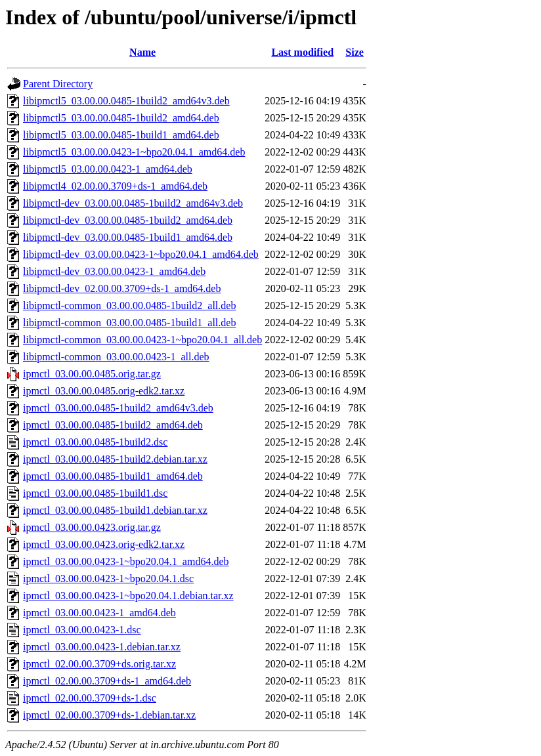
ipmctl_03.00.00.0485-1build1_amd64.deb (113, 476)
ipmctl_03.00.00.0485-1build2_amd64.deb (113, 425)
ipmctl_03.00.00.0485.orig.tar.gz (92, 374)
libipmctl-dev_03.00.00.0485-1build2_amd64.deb (128, 220)
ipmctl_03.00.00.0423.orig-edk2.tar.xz (104, 544)
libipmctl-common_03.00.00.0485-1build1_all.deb (129, 323)
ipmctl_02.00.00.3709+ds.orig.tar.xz (99, 664)
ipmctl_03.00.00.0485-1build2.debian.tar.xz (115, 459)
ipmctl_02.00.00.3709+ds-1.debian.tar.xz (109, 715)
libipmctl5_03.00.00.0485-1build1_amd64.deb (121, 135)
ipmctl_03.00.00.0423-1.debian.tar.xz (102, 647)
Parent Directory (58, 84)
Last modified (302, 52)
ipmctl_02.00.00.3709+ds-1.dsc (90, 698)
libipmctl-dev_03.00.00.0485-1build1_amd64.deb (128, 237)
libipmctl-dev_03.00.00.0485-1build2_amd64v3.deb (133, 203)
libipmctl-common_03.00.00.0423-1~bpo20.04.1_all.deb (142, 340)
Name (142, 52)
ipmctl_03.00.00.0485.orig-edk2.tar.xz (104, 391)
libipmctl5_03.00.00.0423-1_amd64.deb (108, 169)
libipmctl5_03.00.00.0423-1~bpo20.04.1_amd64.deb (134, 152)
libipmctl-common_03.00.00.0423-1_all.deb (116, 357)
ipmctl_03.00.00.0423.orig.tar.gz (92, 527)
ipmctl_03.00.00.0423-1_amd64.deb (99, 613)
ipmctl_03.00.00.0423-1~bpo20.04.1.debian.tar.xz (128, 596)
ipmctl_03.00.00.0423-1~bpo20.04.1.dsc (108, 578)
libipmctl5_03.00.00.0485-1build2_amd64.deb (121, 118)
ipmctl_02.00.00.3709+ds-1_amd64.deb (107, 681)
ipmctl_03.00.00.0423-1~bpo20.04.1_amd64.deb (126, 561)
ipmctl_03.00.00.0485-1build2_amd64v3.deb (118, 408)
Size (355, 52)
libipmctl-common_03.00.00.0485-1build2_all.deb (129, 305)
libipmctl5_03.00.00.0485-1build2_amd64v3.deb (126, 101)
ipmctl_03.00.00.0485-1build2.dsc (95, 442)
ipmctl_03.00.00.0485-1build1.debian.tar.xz (115, 510)
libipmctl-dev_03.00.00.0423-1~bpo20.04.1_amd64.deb (141, 254)
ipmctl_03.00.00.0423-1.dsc (82, 630)
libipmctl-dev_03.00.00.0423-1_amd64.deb (114, 271)
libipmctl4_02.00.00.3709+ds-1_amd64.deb (115, 186)
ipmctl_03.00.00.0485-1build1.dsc (95, 493)
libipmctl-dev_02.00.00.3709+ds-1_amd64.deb (122, 288)
